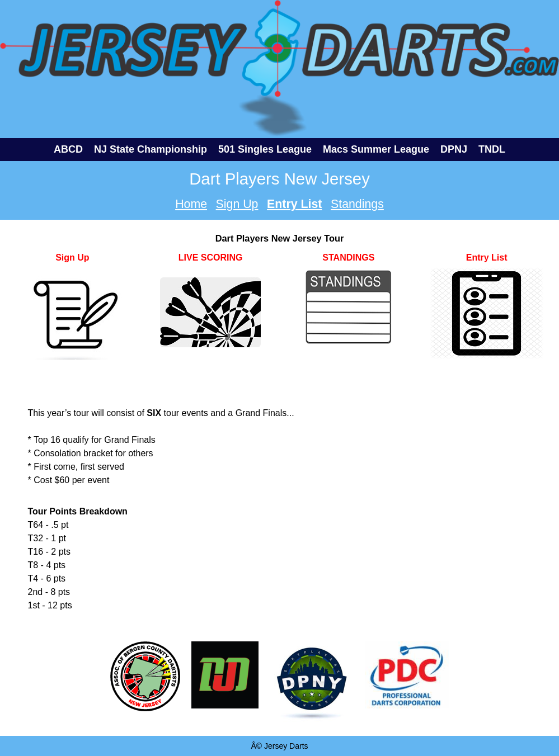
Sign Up (237, 204)
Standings (357, 204)
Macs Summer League (376, 149)
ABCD (68, 149)
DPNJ (454, 149)
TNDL (492, 149)
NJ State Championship (151, 149)
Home (191, 204)
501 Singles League (265, 149)
